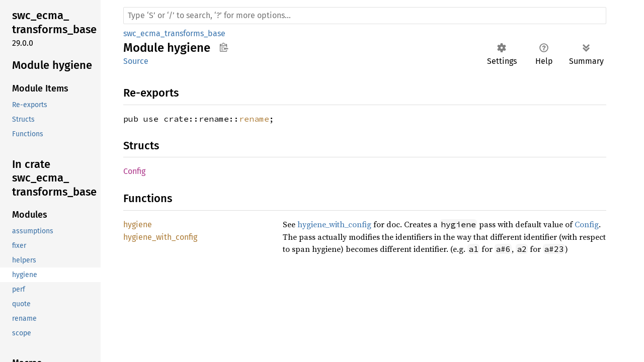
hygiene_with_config (334, 224)
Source (136, 61)
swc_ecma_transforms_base (174, 33)
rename (254, 119)
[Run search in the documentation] (365, 16)
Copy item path (224, 47)
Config (134, 171)
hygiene (138, 224)
